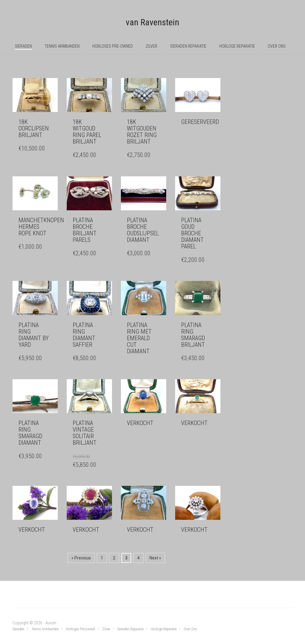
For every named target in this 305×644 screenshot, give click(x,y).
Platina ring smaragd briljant (193, 335)
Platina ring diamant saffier (84, 335)
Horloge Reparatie (237, 46)
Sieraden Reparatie (188, 46)
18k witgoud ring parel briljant (87, 132)
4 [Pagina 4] (139, 558)
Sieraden (23, 46)
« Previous (81, 558)
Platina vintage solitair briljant (85, 433)
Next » (155, 558)
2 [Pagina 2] (114, 558)
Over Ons (277, 46)
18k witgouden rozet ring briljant (142, 132)
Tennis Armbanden (62, 46)
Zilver (151, 46)
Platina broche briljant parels (85, 230)
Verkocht (32, 530)
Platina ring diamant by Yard (34, 335)
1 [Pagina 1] (102, 558)
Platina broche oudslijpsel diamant (143, 230)
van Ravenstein (152, 22)
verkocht (140, 423)
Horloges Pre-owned (113, 46)
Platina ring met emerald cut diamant (139, 338)
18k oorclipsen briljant (34, 128)
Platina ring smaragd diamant (30, 433)
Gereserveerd (200, 122)
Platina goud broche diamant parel (192, 233)
